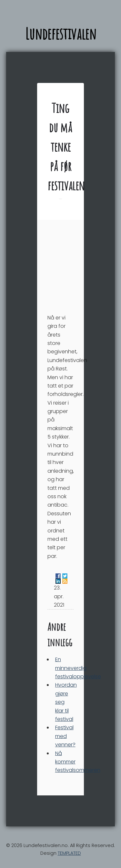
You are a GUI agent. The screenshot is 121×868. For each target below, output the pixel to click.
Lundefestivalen (61, 33)
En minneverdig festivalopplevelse (78, 668)
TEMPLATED (69, 853)
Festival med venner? (65, 736)
